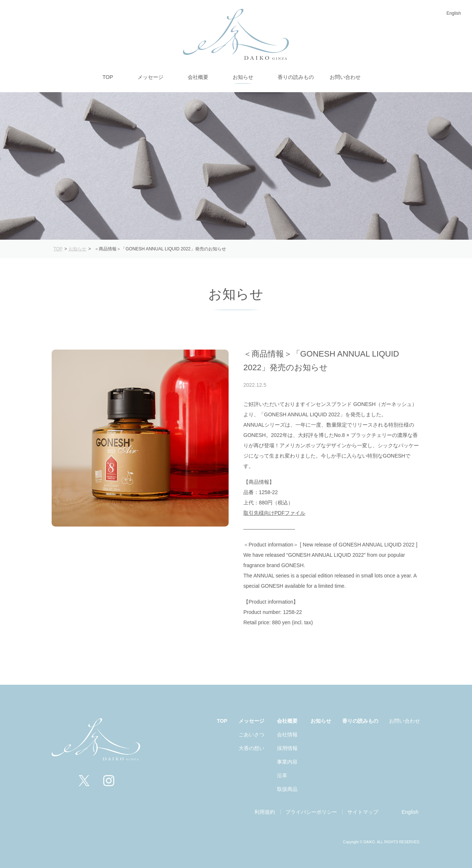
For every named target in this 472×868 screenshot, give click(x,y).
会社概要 (287, 721)
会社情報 (287, 735)
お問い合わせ (405, 721)
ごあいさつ (251, 735)
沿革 (282, 775)
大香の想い (251, 748)
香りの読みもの (360, 721)
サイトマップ (363, 812)
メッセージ (251, 721)
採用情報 (287, 748)
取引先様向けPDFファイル (274, 513)
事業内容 (287, 762)
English (454, 13)
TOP (222, 721)
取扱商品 (287, 789)
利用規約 (265, 812)
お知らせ (321, 721)
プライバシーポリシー (311, 812)
